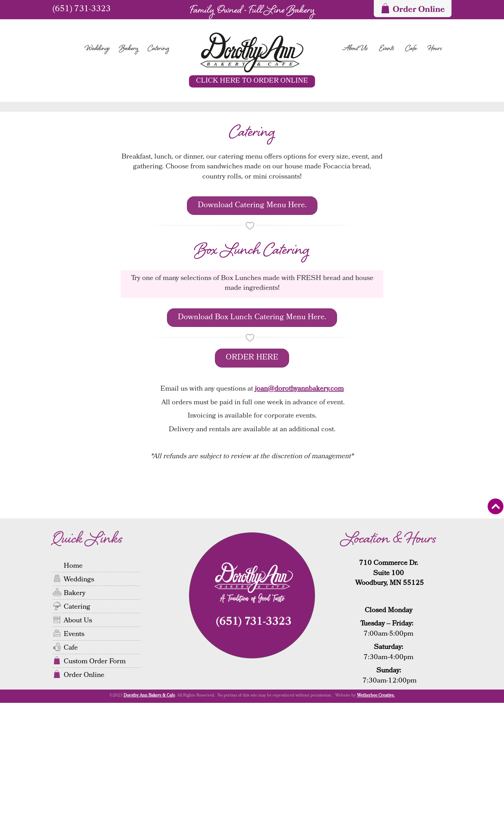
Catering (158, 49)
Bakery (129, 49)
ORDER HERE (252, 480)
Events (387, 49)
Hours (435, 49)
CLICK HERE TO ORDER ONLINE (252, 81)
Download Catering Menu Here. (252, 328)
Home (73, 688)
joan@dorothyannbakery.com (299, 512)
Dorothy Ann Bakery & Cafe (149, 818)
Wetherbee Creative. (376, 818)
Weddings (97, 49)
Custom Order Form (95, 783)
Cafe (411, 49)
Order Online (84, 797)
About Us (355, 49)
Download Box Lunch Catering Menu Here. (252, 440)
